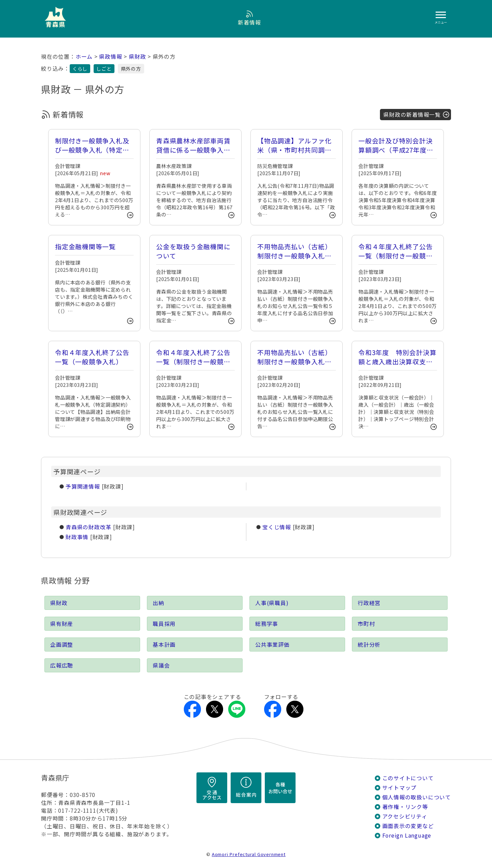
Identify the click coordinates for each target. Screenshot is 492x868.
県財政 (137, 57)
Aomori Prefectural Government (249, 854)
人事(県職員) (272, 603)
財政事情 (77, 537)
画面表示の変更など (408, 826)
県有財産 (62, 624)
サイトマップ (400, 788)
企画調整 (62, 645)
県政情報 (111, 57)
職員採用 (164, 624)
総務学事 (267, 624)
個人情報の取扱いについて (417, 797)
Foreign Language (407, 835)
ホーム (84, 57)
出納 (159, 603)
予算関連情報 (83, 486)
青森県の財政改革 (88, 527)
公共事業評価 (272, 645)
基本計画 (164, 645)
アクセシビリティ (405, 816)
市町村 (366, 624)
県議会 (161, 665)
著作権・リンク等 (405, 807)
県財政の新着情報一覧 (412, 115)
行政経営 (369, 603)
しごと (104, 69)
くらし (80, 69)
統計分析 (369, 645)
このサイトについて (408, 778)
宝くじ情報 (277, 527)
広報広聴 (62, 665)
